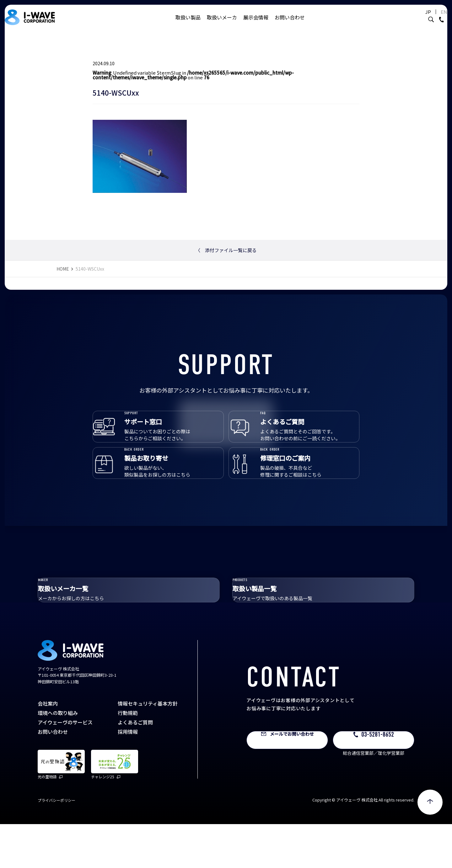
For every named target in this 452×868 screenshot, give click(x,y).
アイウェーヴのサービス (65, 766)
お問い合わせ (290, 24)
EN (428, 18)
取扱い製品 (188, 24)
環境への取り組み (58, 757)
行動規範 (128, 757)
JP (412, 18)
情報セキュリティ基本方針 (148, 747)
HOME (63, 269)
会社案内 (48, 747)
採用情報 (128, 775)
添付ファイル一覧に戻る (226, 250)
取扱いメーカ (222, 24)
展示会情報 (256, 24)
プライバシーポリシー (56, 844)
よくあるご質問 (135, 766)
